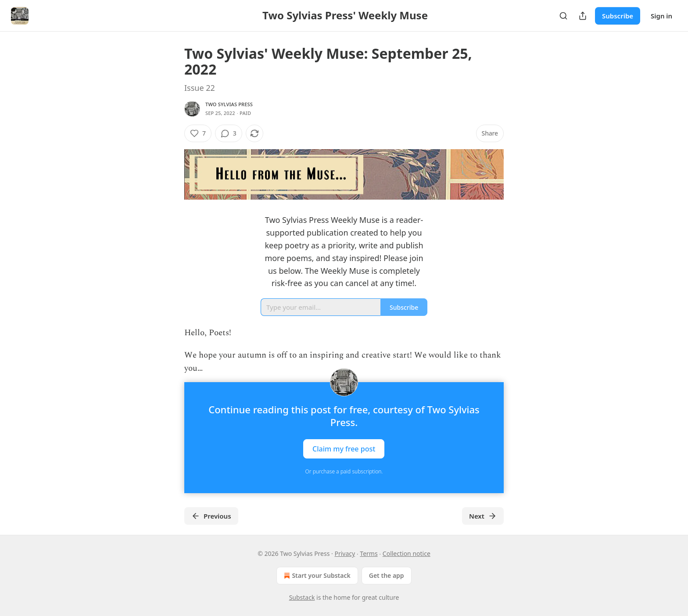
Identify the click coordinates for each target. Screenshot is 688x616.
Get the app (387, 575)
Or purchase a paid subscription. (344, 471)
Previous (211, 516)
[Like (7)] (198, 133)
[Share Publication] (583, 16)
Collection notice (407, 553)
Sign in (661, 16)
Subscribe (618, 16)
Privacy (345, 553)
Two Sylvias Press (229, 104)
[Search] (563, 16)
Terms (369, 553)
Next (483, 516)
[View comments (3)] (229, 133)
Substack (302, 597)
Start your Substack (316, 576)
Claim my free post (344, 449)
